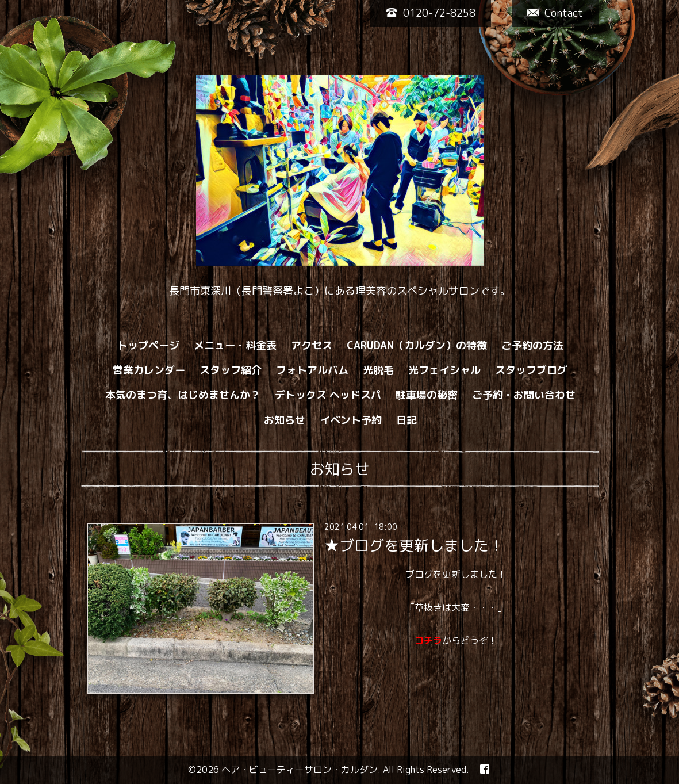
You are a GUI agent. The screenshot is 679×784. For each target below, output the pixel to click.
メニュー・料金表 (235, 345)
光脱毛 (378, 370)
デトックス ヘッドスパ (328, 395)
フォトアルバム (312, 370)
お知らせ (285, 420)
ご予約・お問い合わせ (524, 395)
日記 (406, 420)
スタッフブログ (531, 370)
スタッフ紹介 (231, 370)
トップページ (148, 345)
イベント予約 (351, 420)
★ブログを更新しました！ (414, 545)
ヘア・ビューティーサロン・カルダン (300, 770)
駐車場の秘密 (427, 395)
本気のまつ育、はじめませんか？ (183, 395)
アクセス (312, 345)
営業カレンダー (149, 370)
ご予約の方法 (532, 345)
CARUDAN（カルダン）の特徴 (417, 345)
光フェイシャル (444, 370)
